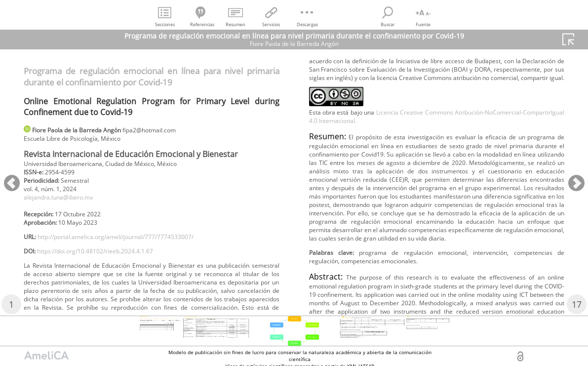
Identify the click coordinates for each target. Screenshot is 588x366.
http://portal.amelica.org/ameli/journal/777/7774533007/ (134, 249)
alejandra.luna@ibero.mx (66, 204)
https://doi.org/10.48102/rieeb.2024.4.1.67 (109, 265)
